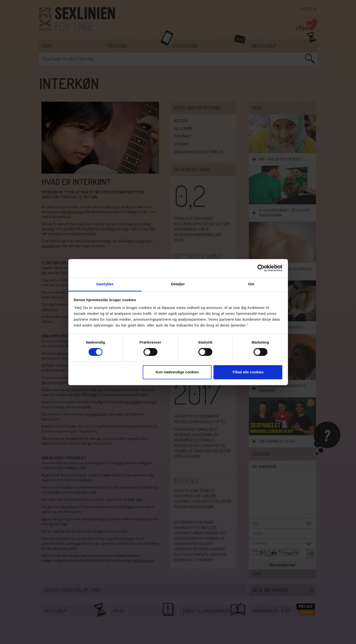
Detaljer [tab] (178, 284)
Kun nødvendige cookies (177, 372)
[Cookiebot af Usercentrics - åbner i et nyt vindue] (261, 268)
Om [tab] (251, 284)
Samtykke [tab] (105, 284)
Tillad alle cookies (248, 372)
